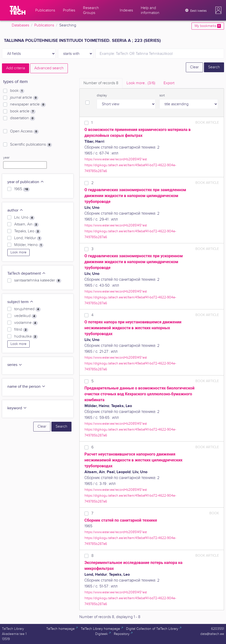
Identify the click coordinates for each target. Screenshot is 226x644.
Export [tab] (169, 83)
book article (23, 111)
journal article (24, 98)
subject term (20, 302)
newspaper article (28, 105)
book (17, 91)
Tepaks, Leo (27, 231)
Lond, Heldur (28, 238)
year (6, 158)
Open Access (24, 131)
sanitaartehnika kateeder (38, 281)
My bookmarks (208, 26)
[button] (218, 10)
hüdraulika (26, 337)
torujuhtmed (27, 309)
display (102, 95)
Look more (18, 252)
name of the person (26, 387)
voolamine (26, 323)
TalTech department (27, 274)
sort (162, 95)
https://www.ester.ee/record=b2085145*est (116, 159)
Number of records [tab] (101, 83)
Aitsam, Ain (26, 224)
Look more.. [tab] (141, 83)
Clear (194, 67)
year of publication (26, 182)
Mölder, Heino (29, 245)
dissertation (23, 118)
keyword (17, 408)
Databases (20, 25)
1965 (22, 189)
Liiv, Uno (24, 218)
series (15, 365)
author (15, 210)
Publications (44, 25)
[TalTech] (18, 10)
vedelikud (25, 316)
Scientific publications (31, 145)
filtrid (21, 330)
